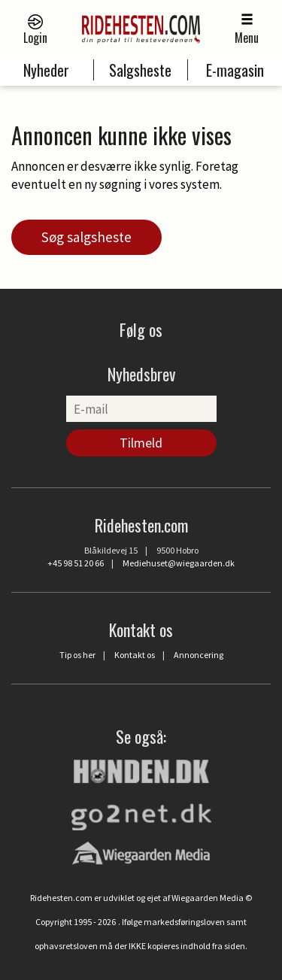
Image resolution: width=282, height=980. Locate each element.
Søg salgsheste (86, 237)
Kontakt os (135, 655)
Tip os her (77, 655)
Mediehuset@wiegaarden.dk (179, 563)
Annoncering (199, 655)
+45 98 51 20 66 (76, 563)
